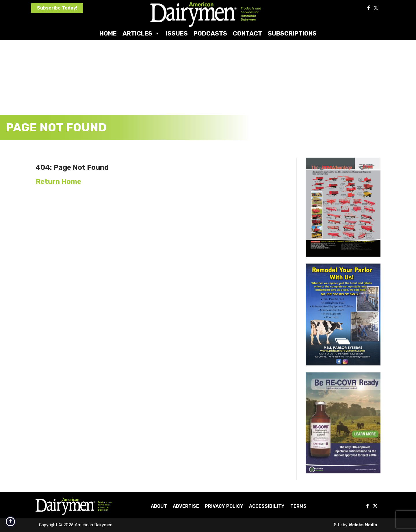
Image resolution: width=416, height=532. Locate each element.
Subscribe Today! (57, 8)
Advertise (186, 506)
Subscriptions (292, 33)
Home (108, 33)
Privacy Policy (224, 506)
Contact (247, 33)
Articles (141, 33)
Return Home (58, 182)
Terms (298, 506)
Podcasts (210, 33)
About (159, 506)
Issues (177, 33)
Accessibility (267, 506)
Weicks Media (363, 525)
